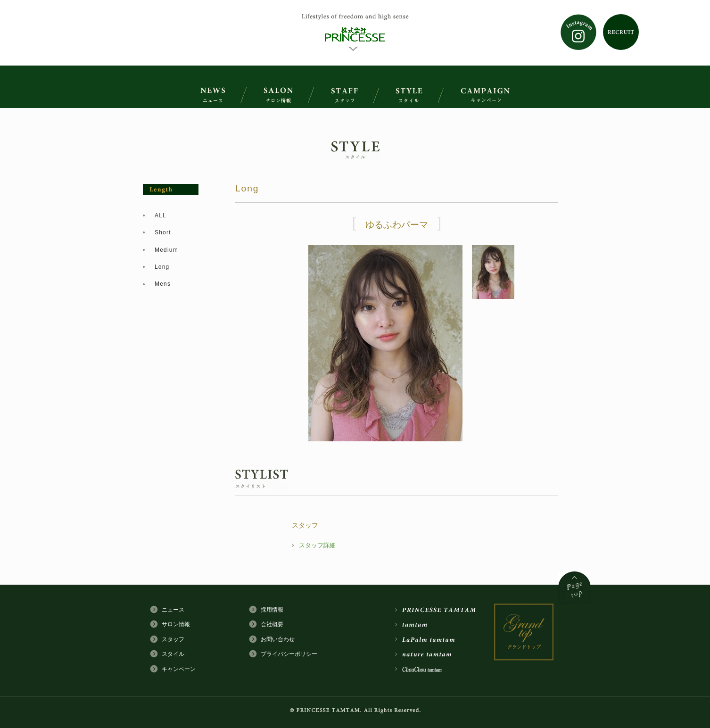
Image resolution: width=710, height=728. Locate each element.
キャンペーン (179, 669)
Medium (166, 250)
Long (162, 267)
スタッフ (173, 639)
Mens (163, 284)
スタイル (173, 654)
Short (163, 232)
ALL (161, 215)
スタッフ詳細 (317, 545)
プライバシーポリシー (289, 654)
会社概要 (272, 624)
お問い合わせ (278, 639)
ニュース (173, 610)
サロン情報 (176, 624)
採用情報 (272, 610)
